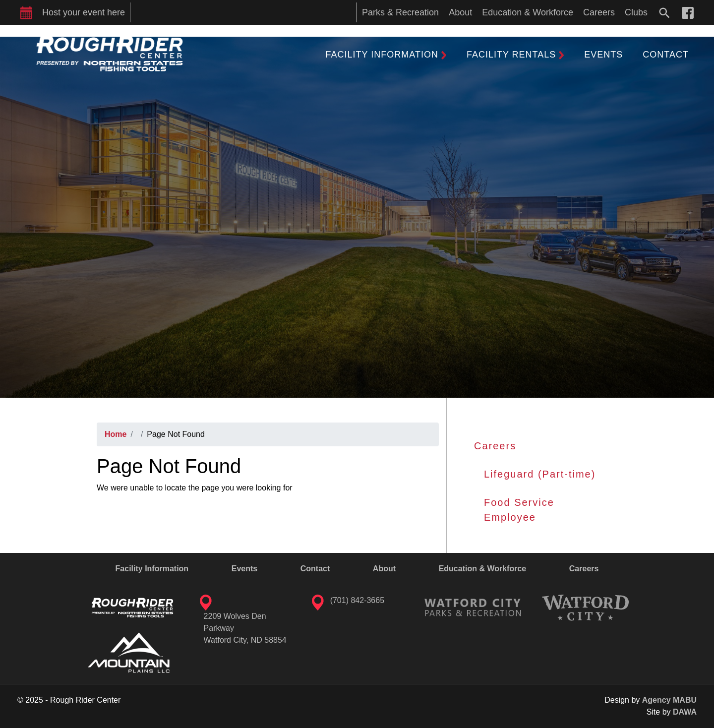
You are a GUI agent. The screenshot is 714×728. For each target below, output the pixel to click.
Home (116, 434)
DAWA (685, 712)
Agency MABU (669, 700)
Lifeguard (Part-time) (540, 474)
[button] (386, 55)
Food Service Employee (519, 510)
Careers (495, 446)
